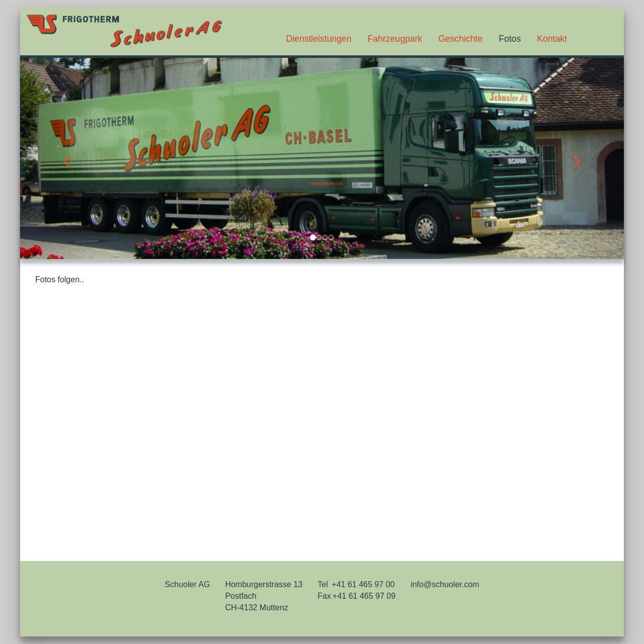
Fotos (510, 39)
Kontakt (552, 39)
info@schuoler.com (445, 584)
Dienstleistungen (319, 39)
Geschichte (460, 39)
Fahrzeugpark (395, 39)
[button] (65, 158)
